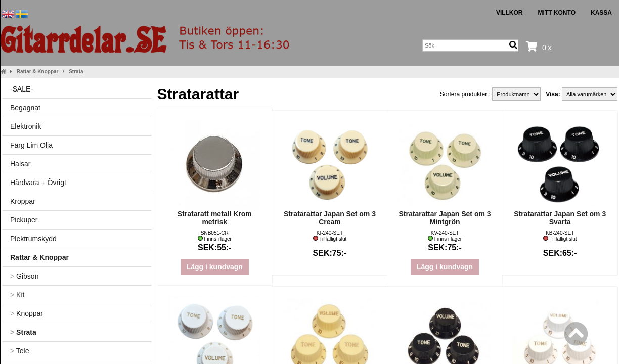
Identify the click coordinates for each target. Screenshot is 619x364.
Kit (17, 295)
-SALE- (21, 89)
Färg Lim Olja (31, 145)
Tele (20, 351)
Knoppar (27, 313)
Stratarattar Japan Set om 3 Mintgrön (445, 218)
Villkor (510, 13)
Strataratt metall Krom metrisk (215, 218)
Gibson (24, 276)
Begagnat (25, 108)
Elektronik (26, 126)
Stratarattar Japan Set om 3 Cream (330, 218)
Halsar (20, 164)
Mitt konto (557, 13)
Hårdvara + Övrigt (38, 183)
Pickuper (24, 220)
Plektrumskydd (33, 239)
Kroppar (23, 201)
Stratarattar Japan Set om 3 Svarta (560, 218)
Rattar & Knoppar (38, 72)
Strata (76, 72)
